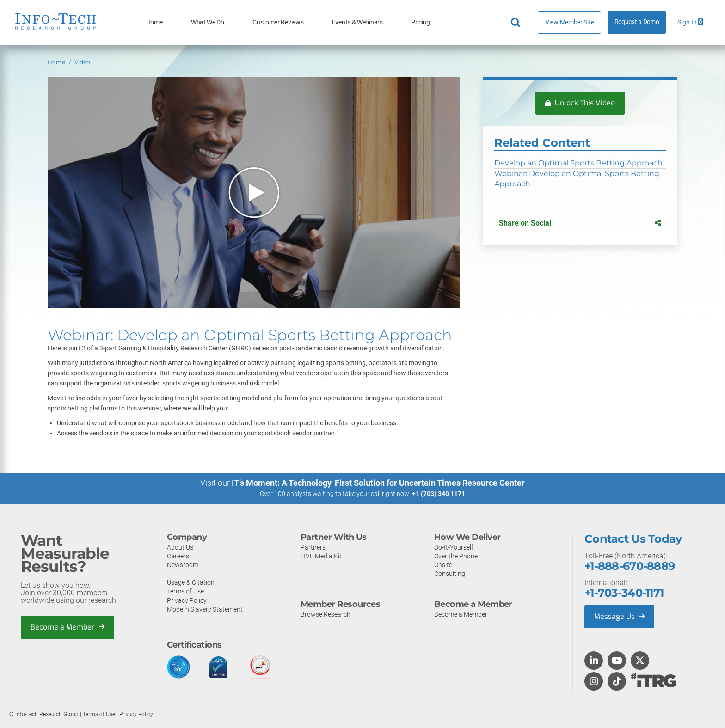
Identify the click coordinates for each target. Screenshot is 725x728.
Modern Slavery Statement (205, 609)
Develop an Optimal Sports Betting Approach (578, 163)
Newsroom (183, 564)
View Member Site (569, 22)
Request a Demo (637, 22)
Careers (178, 556)
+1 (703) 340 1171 (439, 494)
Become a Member (68, 627)
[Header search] (517, 23)
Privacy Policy (187, 600)
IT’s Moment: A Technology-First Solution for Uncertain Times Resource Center (378, 483)
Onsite (443, 564)
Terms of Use (185, 591)
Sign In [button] (690, 22)
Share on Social (580, 223)
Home (154, 22)
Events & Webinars (357, 22)
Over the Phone (456, 556)
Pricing (421, 22)
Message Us (619, 616)
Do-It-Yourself (454, 547)
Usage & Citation (191, 582)
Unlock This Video (580, 103)
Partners (313, 547)
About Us (180, 547)
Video (82, 62)
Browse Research (326, 614)
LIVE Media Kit (321, 556)
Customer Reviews (278, 22)
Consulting (450, 573)
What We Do (208, 22)
